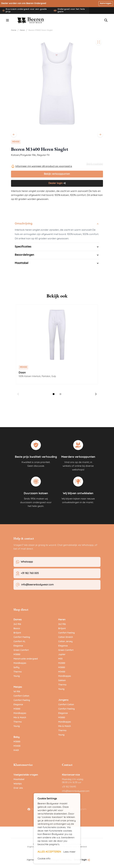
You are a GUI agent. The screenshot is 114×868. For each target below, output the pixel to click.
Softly (16, 668)
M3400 (17, 746)
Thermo (18, 672)
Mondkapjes (20, 663)
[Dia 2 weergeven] (60, 394)
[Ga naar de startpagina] (31, 20)
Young (17, 676)
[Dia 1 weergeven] (54, 394)
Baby (17, 737)
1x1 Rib (17, 692)
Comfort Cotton (21, 696)
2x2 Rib (17, 624)
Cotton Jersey (65, 642)
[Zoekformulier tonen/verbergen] (106, 20)
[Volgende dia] (96, 394)
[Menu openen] (7, 20)
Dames (18, 620)
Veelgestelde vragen (26, 775)
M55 (60, 659)
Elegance (18, 646)
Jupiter (62, 655)
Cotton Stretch (66, 637)
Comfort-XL (19, 642)
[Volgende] (100, 134)
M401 (16, 750)
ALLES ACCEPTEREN (49, 852)
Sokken (62, 681)
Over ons (18, 788)
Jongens (63, 700)
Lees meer (69, 852)
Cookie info (44, 859)
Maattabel (19, 779)
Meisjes (18, 687)
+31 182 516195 (69, 787)
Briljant (17, 633)
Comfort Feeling (22, 637)
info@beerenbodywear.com (76, 791)
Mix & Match (20, 718)
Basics (17, 629)
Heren (22, 30)
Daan (22, 373)
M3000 (17, 655)
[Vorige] (14, 134)
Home (14, 30)
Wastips (18, 784)
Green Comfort (21, 650)
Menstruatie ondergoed (26, 659)
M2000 (62, 663)
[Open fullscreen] (99, 42)
